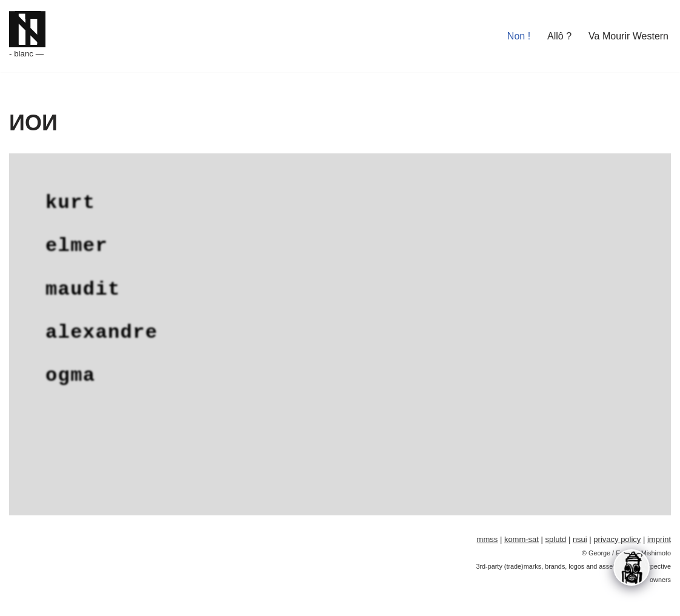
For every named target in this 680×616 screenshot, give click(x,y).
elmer (77, 243)
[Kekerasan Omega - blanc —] (27, 36)
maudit (83, 285)
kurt (70, 201)
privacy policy (617, 533)
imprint (659, 533)
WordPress (117, 601)
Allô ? (559, 36)
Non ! (519, 36)
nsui (580, 533)
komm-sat (522, 533)
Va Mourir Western (628, 36)
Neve (20, 601)
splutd (556, 533)
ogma (70, 369)
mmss (488, 533)
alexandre (102, 327)
